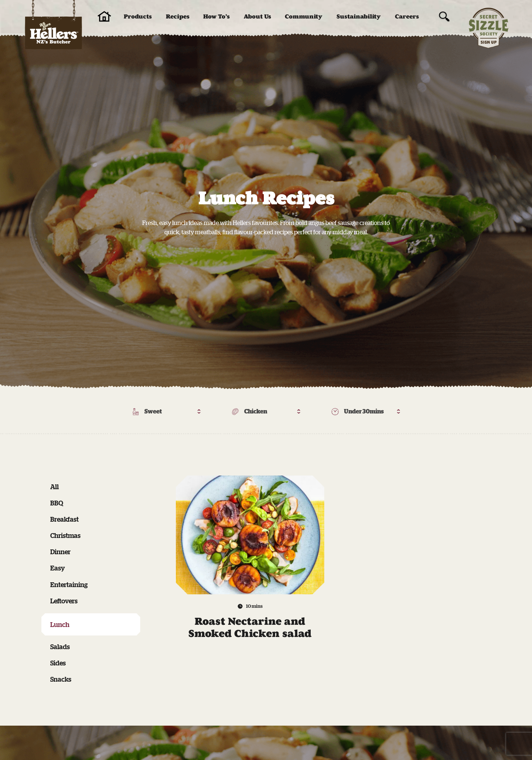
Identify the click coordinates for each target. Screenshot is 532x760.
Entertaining (69, 585)
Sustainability (359, 16)
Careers (407, 16)
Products (138, 16)
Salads (60, 647)
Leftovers (64, 601)
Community (304, 16)
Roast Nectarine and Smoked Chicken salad (250, 628)
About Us (258, 16)
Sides (58, 663)
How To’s (216, 16)
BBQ (57, 503)
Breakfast (64, 519)
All (54, 487)
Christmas (65, 535)
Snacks (61, 679)
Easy (58, 568)
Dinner (60, 552)
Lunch (60, 624)
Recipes (178, 16)
